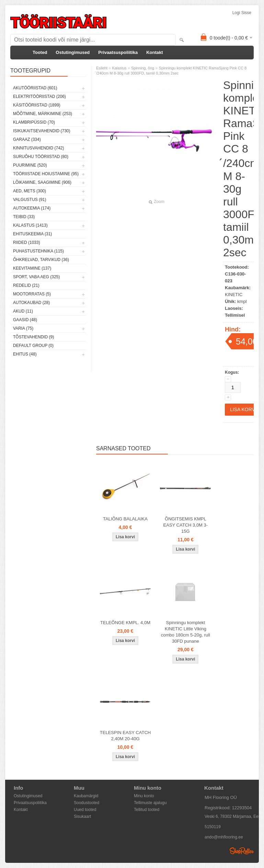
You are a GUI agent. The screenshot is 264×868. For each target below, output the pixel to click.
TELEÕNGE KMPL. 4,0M (125, 623)
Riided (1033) (27, 243)
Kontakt (154, 52)
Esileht (102, 68)
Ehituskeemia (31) (32, 234)
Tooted (40, 52)
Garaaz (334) (27, 139)
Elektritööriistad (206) (39, 97)
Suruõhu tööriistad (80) (41, 157)
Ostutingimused (73, 52)
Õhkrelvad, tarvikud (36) (41, 260)
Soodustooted (87, 803)
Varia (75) (23, 328)
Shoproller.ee (242, 851)
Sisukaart (82, 816)
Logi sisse (242, 13)
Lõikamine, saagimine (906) (42, 182)
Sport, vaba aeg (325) (36, 277)
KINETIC (234, 295)
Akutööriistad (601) (35, 88)
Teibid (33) (24, 217)
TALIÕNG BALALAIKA (125, 519)
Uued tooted (85, 810)
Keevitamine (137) (32, 268)
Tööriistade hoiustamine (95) (46, 174)
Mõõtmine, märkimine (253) (43, 114)
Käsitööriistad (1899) (37, 105)
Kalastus (119, 68)
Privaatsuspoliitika (118, 52)
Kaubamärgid (86, 796)
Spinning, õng (143, 68)
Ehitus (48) (25, 354)
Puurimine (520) (30, 165)
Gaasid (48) (25, 320)
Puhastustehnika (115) (38, 251)
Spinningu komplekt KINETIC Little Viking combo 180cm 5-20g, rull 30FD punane (186, 632)
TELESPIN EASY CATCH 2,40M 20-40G (125, 736)
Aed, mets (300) (30, 191)
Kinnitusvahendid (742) (38, 148)
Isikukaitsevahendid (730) (42, 131)
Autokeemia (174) (32, 208)
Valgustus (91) (30, 200)
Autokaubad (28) (31, 303)
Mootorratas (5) (32, 294)
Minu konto (144, 796)
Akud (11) (23, 311)
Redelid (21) (26, 285)
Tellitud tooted (147, 810)
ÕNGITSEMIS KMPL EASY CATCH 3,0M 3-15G (186, 525)
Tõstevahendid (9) (33, 337)
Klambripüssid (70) (34, 122)
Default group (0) (33, 346)
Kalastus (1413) (30, 225)
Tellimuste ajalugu (150, 803)
